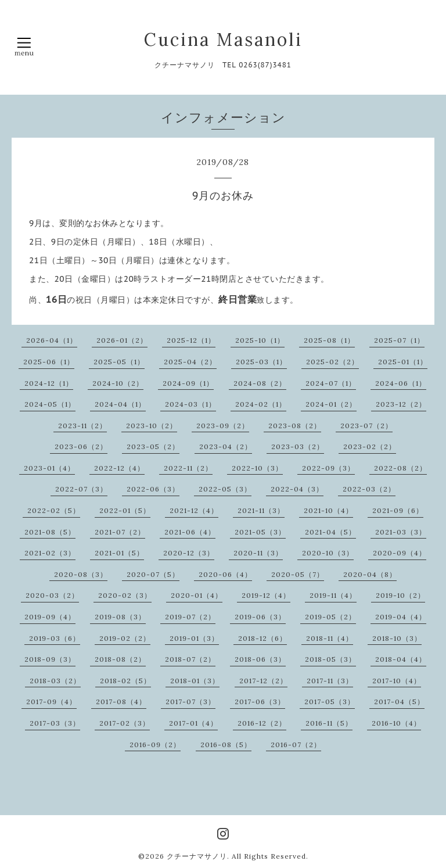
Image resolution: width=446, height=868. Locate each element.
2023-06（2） (81, 446)
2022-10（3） (257, 468)
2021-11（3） (261, 510)
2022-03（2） (369, 489)
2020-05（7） (298, 574)
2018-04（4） (401, 659)
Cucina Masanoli (223, 40)
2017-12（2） (263, 681)
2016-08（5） (226, 745)
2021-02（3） (50, 553)
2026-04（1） (52, 340)
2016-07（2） (296, 745)
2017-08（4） (121, 702)
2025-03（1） (261, 362)
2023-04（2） (226, 446)
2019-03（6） (55, 638)
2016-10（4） (396, 723)
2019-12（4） (266, 595)
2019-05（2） (330, 617)
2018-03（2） (55, 681)
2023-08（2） (295, 426)
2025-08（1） (329, 340)
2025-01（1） (403, 362)
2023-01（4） (49, 468)
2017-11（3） (330, 681)
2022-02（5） (54, 510)
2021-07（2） (120, 532)
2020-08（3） (81, 574)
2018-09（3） (50, 659)
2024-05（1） (50, 404)
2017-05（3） (330, 702)
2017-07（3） (190, 702)
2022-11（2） (188, 468)
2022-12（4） (119, 468)
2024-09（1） (188, 383)
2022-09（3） (328, 468)
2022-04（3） (297, 489)
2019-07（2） (190, 617)
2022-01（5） (125, 510)
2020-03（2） (52, 595)
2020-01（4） (197, 595)
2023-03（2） (298, 446)
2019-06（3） (260, 617)
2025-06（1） (49, 362)
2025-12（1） (191, 340)
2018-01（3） (195, 681)
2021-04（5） (330, 532)
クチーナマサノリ (197, 856)
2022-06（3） (153, 489)
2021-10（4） (328, 510)
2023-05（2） (153, 446)
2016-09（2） (155, 745)
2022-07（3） (81, 489)
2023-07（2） (366, 426)
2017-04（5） (399, 702)
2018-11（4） (330, 638)
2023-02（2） (370, 446)
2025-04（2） (190, 362)
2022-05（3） (225, 489)
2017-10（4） (397, 681)
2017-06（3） (260, 702)
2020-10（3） (328, 553)
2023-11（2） (82, 426)
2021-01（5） (119, 553)
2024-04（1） (120, 404)
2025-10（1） (260, 340)
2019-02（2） (125, 638)
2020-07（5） (153, 574)
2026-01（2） (122, 340)
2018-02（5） (125, 681)
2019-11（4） (333, 595)
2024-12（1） (49, 383)
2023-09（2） (223, 426)
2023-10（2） (152, 426)
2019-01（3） (194, 638)
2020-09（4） (400, 553)
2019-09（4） (50, 617)
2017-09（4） (51, 702)
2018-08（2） (120, 659)
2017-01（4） (193, 723)
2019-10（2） (400, 595)
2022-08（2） (400, 468)
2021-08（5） (50, 532)
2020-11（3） (258, 553)
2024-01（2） (331, 404)
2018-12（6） (262, 638)
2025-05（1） (119, 362)
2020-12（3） (189, 553)
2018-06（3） (260, 659)
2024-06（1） (401, 383)
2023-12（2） (401, 404)
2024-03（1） (190, 404)
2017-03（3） (55, 723)
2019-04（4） (401, 617)
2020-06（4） (225, 574)
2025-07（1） (399, 340)
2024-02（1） (261, 404)
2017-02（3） (125, 723)
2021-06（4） (190, 532)
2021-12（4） (194, 510)
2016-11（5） (329, 723)
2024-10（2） (118, 383)
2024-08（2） (260, 383)
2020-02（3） (125, 595)
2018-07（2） (190, 659)
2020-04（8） (370, 574)
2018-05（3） (330, 659)
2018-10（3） (397, 638)
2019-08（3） (120, 617)
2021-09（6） (398, 510)
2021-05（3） (260, 532)
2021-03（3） (401, 532)
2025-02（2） (332, 362)
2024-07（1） (331, 383)
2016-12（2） (262, 723)
